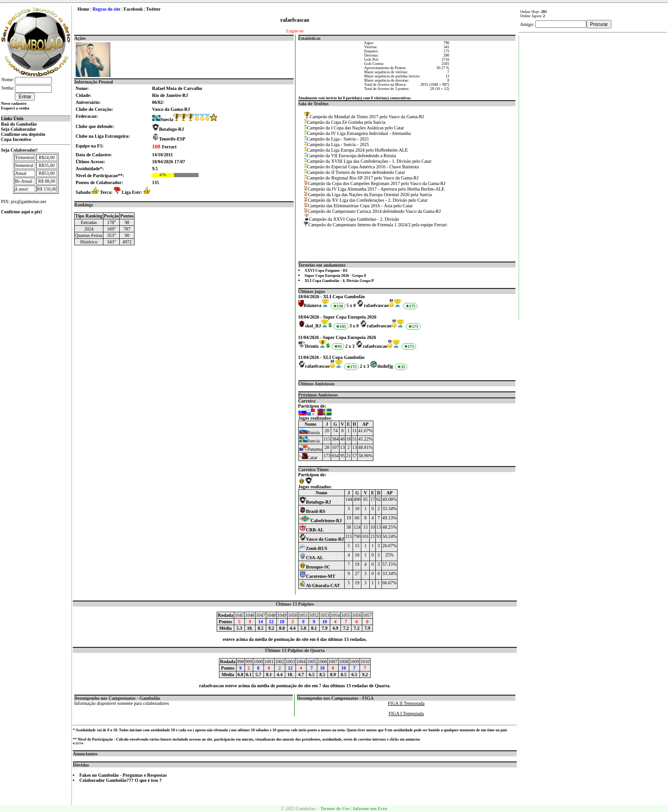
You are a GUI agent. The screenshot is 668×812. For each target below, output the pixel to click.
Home (83, 9)
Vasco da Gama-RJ (322, 539)
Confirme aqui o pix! (22, 212)
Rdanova (313, 305)
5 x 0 (351, 305)
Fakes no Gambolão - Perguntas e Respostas (123, 775)
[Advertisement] (593, 174)
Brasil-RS (312, 511)
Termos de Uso (335, 809)
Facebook (133, 9)
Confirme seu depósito (23, 134)
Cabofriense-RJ (321, 521)
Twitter (153, 9)
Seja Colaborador (19, 129)
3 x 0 (354, 326)
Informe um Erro (370, 809)
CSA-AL (311, 558)
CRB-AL (312, 530)
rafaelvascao (376, 305)
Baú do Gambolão (19, 124)
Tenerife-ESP (172, 139)
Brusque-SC (315, 567)
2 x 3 (350, 346)
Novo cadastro (14, 103)
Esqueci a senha (15, 108)
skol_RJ (313, 326)
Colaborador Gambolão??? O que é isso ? (121, 780)
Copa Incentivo (16, 139)
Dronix (312, 346)
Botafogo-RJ (172, 129)
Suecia (163, 119)
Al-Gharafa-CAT (320, 585)
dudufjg (385, 366)
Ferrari (164, 147)
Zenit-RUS (313, 548)
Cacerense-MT (317, 576)
